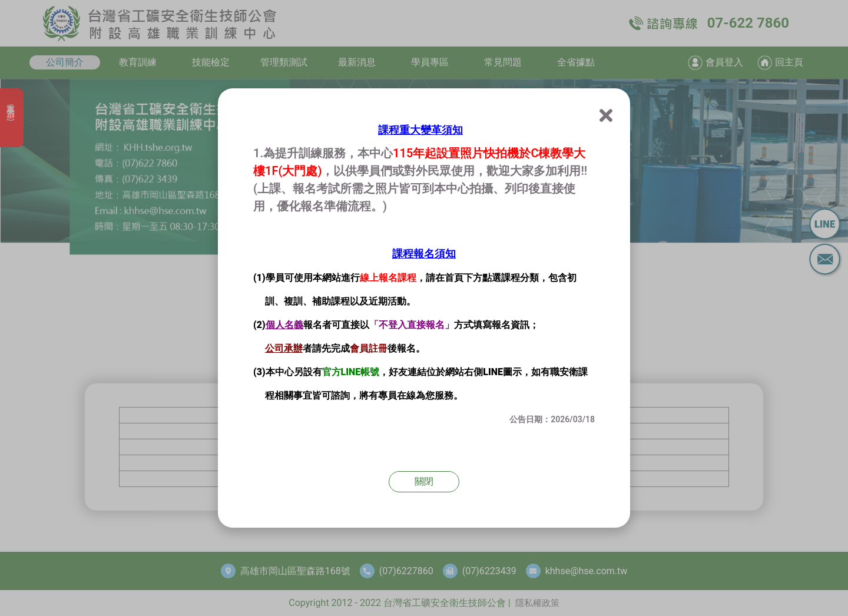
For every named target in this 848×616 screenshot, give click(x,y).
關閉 (424, 481)
